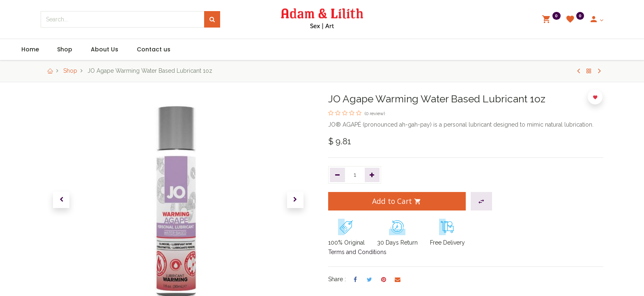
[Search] (212, 19)
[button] (61, 200)
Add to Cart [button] (397, 201)
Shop (70, 71)
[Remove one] (337, 175)
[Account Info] (596, 20)
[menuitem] (59, 50)
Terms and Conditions (357, 252)
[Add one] (372, 175)
